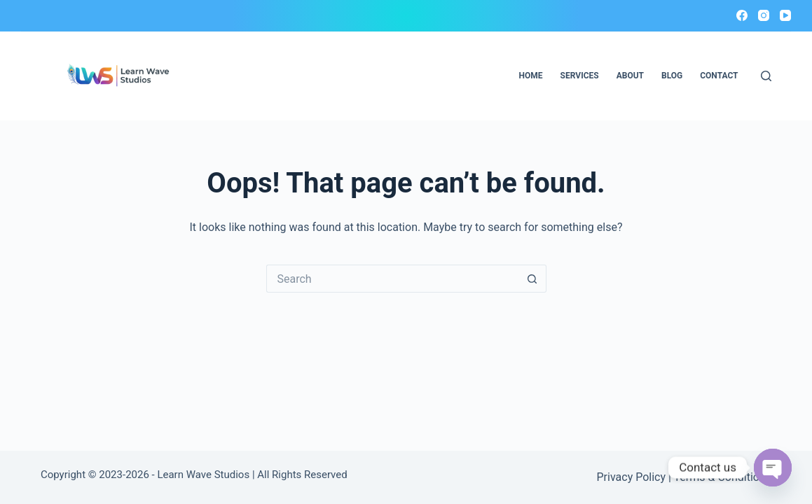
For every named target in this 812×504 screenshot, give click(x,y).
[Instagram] (764, 15)
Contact (719, 76)
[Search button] (532, 279)
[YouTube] (785, 15)
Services (580, 76)
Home (531, 76)
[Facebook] (742, 15)
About (630, 76)
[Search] (766, 76)
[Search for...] (392, 279)
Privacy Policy (632, 477)
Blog (672, 76)
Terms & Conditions (723, 477)
